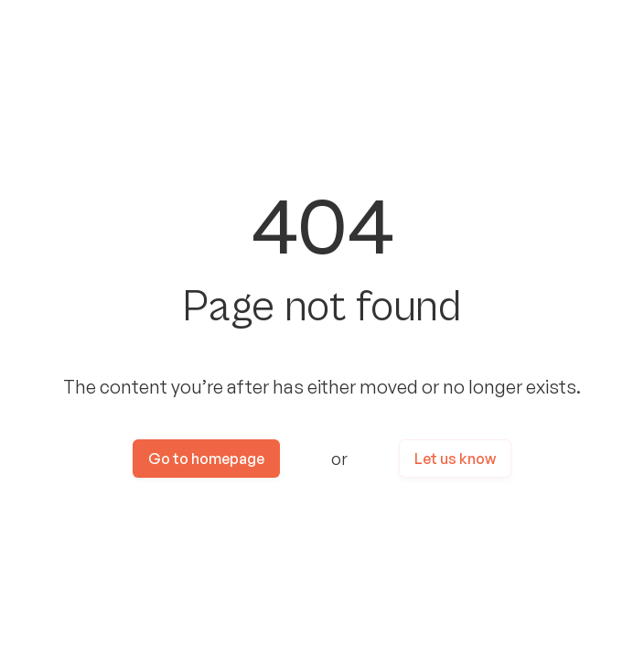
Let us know (455, 459)
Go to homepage (206, 459)
